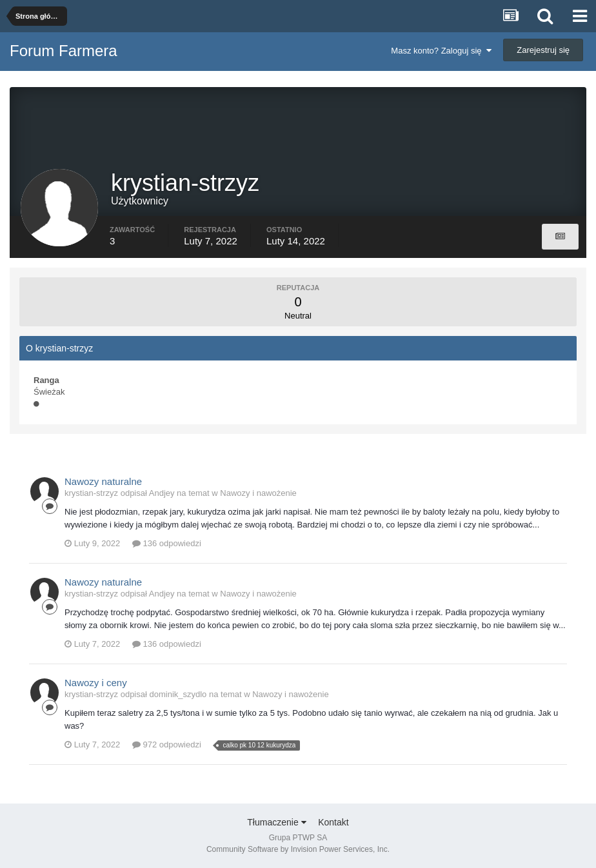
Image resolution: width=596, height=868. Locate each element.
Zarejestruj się (543, 50)
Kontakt (333, 822)
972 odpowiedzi (167, 745)
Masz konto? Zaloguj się (441, 51)
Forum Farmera (64, 51)
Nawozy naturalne (103, 481)
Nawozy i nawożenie (258, 493)
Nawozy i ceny (96, 683)
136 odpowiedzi (167, 543)
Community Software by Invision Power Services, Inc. (298, 849)
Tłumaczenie (276, 822)
